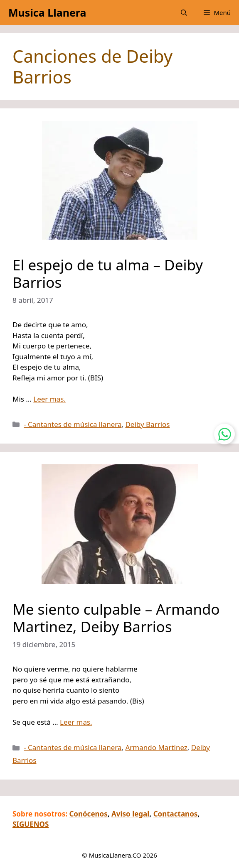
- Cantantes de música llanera (73, 424)
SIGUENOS (31, 824)
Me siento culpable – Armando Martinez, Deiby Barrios (116, 618)
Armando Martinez (156, 747)
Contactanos (176, 814)
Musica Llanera (47, 12)
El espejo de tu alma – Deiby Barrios (108, 273)
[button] (184, 12)
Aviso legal (130, 814)
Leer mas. (49, 399)
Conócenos (88, 814)
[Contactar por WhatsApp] (224, 434)
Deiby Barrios (147, 424)
